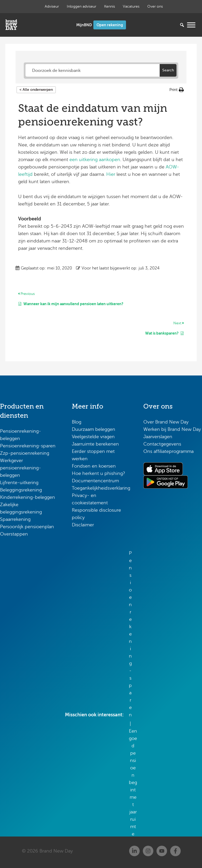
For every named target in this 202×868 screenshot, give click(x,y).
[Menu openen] (191, 25)
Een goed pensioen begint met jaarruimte (133, 782)
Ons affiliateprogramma (168, 451)
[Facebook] (175, 851)
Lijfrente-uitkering (19, 483)
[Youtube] (162, 851)
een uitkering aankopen (95, 160)
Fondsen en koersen (94, 466)
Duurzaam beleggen (94, 429)
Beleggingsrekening (21, 490)
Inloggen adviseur (82, 6)
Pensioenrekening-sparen (28, 446)
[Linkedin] (134, 851)
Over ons (155, 6)
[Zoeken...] (174, 25)
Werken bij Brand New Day (172, 429)
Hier (111, 174)
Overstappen (14, 534)
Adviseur (52, 6)
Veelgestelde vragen (93, 437)
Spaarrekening (15, 519)
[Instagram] (148, 851)
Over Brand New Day (166, 422)
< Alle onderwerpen (36, 90)
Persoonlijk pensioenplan (27, 527)
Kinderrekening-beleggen (27, 497)
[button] (177, 90)
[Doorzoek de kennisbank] (93, 70)
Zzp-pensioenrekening (25, 453)
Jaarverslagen (158, 437)
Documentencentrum (95, 481)
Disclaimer (83, 525)
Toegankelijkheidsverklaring (101, 488)
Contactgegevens (162, 444)
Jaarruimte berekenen (95, 444)
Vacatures (131, 6)
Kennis (110, 6)
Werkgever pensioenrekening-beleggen (21, 468)
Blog (77, 422)
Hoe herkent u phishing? (99, 473)
